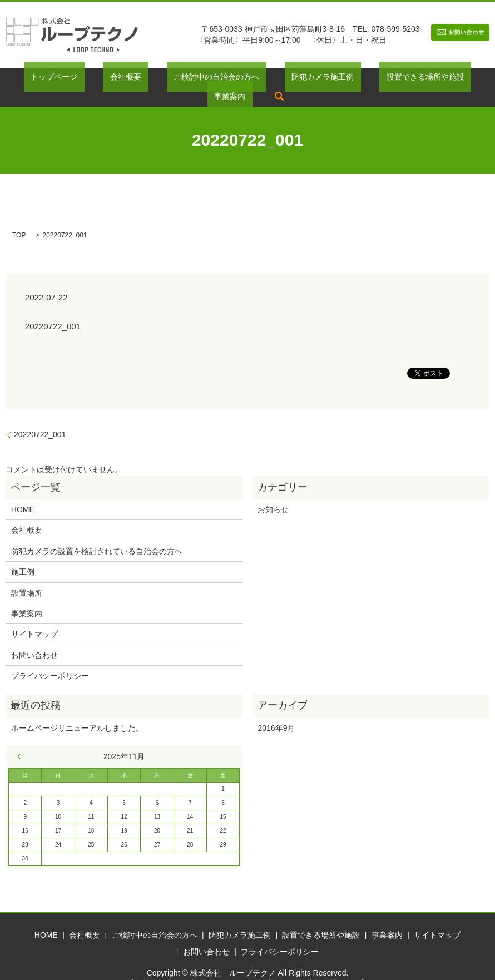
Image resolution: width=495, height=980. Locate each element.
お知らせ (273, 492)
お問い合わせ (34, 638)
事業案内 (428, 79)
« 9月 (22, 739)
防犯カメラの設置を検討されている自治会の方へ (97, 534)
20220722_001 (53, 310)
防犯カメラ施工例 (266, 79)
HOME (23, 492)
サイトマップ (34, 617)
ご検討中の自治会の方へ (174, 79)
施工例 (23, 555)
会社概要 (97, 79)
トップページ (39, 79)
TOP (19, 218)
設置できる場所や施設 (355, 79)
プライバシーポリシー (50, 659)
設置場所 (27, 576)
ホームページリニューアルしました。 (77, 711)
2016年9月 (276, 711)
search (471, 79)
